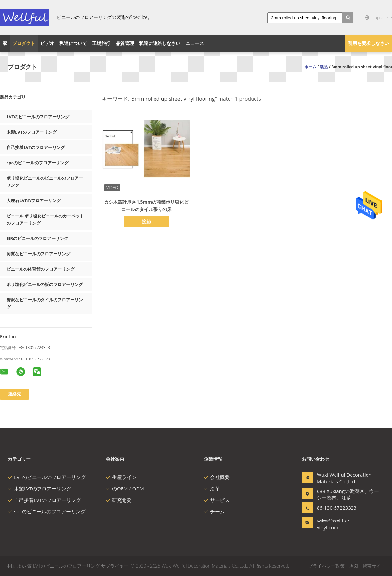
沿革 (212, 488)
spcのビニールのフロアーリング (38, 163)
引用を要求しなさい (368, 43)
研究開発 (119, 500)
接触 (146, 222)
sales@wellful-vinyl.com (333, 524)
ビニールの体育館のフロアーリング (41, 269)
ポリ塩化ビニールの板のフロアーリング (45, 284)
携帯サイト (374, 566)
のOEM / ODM (125, 488)
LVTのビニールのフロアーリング (38, 117)
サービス (217, 500)
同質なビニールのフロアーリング (38, 254)
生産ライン (121, 477)
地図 (353, 566)
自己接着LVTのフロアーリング (36, 147)
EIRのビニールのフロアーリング (37, 238)
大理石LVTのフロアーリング (34, 200)
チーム (214, 511)
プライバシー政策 (326, 566)
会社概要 (217, 477)
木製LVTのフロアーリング (32, 132)
